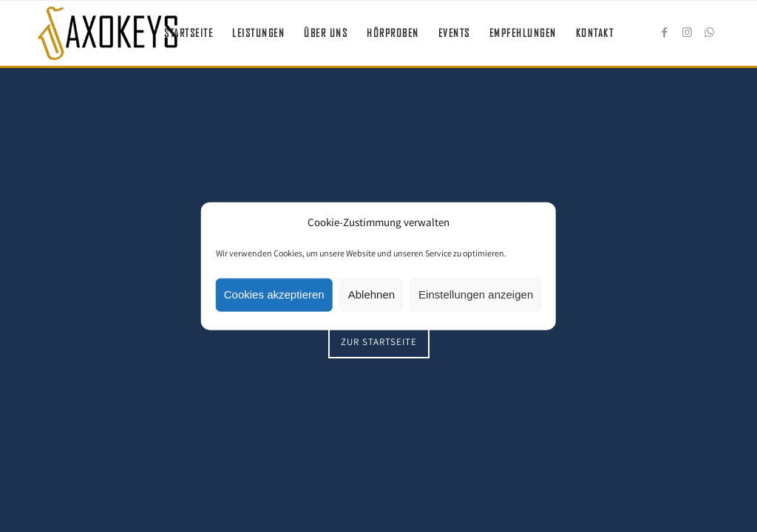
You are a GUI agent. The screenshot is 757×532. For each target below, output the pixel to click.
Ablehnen (371, 294)
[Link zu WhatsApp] (709, 33)
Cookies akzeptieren (274, 294)
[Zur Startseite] (379, 342)
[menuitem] (189, 33)
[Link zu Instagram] (687, 33)
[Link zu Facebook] (665, 33)
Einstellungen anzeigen (476, 294)
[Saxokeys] (108, 33)
